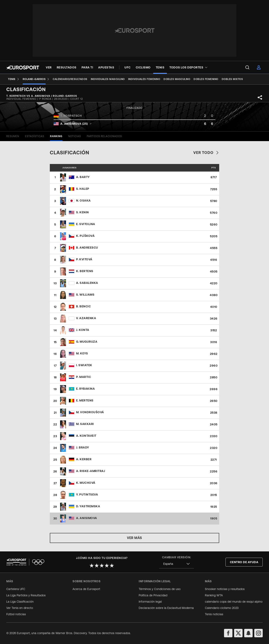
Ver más (134, 538)
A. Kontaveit (86, 436)
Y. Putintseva (87, 494)
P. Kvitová (84, 259)
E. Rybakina (86, 389)
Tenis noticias (214, 614)
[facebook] (228, 633)
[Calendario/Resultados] (70, 79)
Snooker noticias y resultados (225, 589)
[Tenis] (14, 79)
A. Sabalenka (87, 283)
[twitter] (238, 633)
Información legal (150, 602)
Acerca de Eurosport (86, 589)
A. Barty (83, 177)
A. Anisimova (87, 518)
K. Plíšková (85, 236)
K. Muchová (86, 483)
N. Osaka (83, 201)
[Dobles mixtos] (232, 79)
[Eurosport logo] (23, 68)
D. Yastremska (88, 506)
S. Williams (85, 295)
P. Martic (84, 377)
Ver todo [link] (206, 153)
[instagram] (258, 633)
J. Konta (83, 330)
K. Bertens (85, 271)
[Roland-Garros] (36, 79)
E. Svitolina (86, 224)
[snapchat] (248, 633)
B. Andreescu (87, 248)
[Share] (260, 97)
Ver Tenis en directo (20, 608)
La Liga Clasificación (20, 602)
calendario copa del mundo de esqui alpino (234, 602)
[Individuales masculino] (108, 79)
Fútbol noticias (16, 614)
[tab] (13, 136)
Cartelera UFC (16, 589)
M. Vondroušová (90, 412)
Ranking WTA (214, 595)
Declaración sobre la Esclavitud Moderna (166, 608)
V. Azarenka (86, 318)
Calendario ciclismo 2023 (222, 608)
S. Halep (83, 189)
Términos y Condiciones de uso (160, 589)
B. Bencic (84, 306)
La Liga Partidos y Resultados (26, 595)
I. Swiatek (84, 365)
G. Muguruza (87, 342)
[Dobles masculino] (177, 79)
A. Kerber (84, 459)
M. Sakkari (85, 424)
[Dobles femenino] (206, 79)
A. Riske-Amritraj (91, 471)
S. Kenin (82, 212)
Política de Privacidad (153, 595)
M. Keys (82, 353)
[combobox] (177, 564)
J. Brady (83, 447)
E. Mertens (85, 400)
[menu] (247, 67)
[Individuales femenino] (144, 79)
